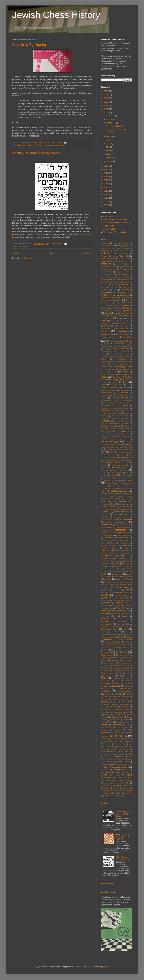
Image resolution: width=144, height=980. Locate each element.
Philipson (129, 600)
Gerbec (109, 400)
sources (116, 699)
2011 (106, 195)
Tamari (120, 722)
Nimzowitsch (117, 574)
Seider (120, 673)
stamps (104, 709)
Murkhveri (104, 558)
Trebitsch (104, 739)
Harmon (127, 431)
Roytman (106, 652)
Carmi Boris (126, 313)
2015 (106, 180)
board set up (109, 295)
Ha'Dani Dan (109, 429)
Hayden (104, 436)
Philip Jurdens (106, 600)
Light (117, 509)
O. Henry (107, 577)
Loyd (128, 514)
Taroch (127, 722)
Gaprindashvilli (122, 393)
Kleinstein (107, 481)
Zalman (116, 788)
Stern (116, 715)
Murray (115, 558)
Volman (126, 751)
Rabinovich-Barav (110, 629)
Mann (118, 525)
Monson (118, 551)
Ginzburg (122, 403)
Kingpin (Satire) (110, 226)
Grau (130, 411)
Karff (126, 468)
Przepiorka (105, 621)
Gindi (114, 403)
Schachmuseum (110, 229)
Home (53, 254)
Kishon (115, 478)
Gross (103, 418)
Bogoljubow (125, 295)
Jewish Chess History (56, 15)
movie (120, 556)
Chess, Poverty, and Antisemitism (123, 858)
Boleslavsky (126, 298)
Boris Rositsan (106, 303)
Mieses (124, 545)
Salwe (130, 660)
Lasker (104, 501)
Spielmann (125, 704)
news (104, 574)
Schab (122, 665)
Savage (115, 665)
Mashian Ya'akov (107, 535)
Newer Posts (18, 254)
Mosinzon (111, 556)
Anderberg (115, 261)
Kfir (121, 475)
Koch (116, 483)
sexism (127, 676)
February (110, 158)
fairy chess (116, 374)
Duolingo (120, 357)
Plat (105, 608)
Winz (116, 770)
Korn (122, 486)
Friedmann (115, 387)
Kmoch (118, 481)
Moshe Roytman (117, 553)
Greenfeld (115, 416)
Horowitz (109, 450)
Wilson (106, 767)
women (104, 775)
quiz (126, 627)
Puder (119, 624)
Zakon (107, 788)
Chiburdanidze (125, 321)
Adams (115, 243)
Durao (127, 357)
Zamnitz (126, 788)
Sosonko (104, 699)
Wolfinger (113, 772)
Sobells (129, 694)
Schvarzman (118, 671)
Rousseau (126, 650)
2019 (106, 166)
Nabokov (104, 564)
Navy (127, 566)
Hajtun (110, 431)
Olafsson (126, 577)
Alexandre (105, 256)
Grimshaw (126, 416)
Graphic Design (109, 892)
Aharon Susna (106, 248)
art (115, 266)
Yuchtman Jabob (125, 785)
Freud (127, 385)
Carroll (103, 316)
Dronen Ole (114, 354)
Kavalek (104, 473)
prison (113, 616)
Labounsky (108, 496)
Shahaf (104, 678)
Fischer (123, 382)
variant (120, 749)
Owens (126, 582)
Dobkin (113, 349)
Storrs (106, 717)
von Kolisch (118, 754)
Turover (126, 739)
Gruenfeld (125, 418)
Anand (104, 261)
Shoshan (114, 683)
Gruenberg (114, 418)
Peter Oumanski (119, 595)
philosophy (108, 603)
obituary (116, 577)
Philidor (126, 598)
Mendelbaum (124, 543)
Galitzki (118, 390)
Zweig (120, 796)
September (111, 123)
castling (111, 316)
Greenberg (105, 416)
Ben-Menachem (124, 280)
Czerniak (21, 145)
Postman (126, 614)
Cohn (126, 329)
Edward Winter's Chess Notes (116, 220)
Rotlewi (115, 650)
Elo (112, 367)
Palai (113, 585)
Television (117, 730)
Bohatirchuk (105, 298)
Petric (130, 595)
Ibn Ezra (126, 450)
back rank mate (127, 272)
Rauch (119, 632)
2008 (106, 205)
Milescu (104, 548)
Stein (112, 712)
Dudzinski (104, 357)
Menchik (114, 543)
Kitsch (122, 478)
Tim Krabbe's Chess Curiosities (116, 232)
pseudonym (122, 621)
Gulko (103, 423)
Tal (111, 722)
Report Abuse (108, 884)
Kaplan (117, 468)
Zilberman (128, 791)
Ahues (118, 248)
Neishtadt (129, 569)
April (108, 151)
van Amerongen (59, 145)
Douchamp (125, 351)
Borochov (118, 303)
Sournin (126, 699)
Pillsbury (129, 603)
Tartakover (117, 725)
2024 (106, 98)
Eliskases (105, 367)
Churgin (107, 326)
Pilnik (105, 605)
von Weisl (128, 754)
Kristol (103, 494)
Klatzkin (129, 478)
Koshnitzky (107, 488)
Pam (114, 587)
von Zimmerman (109, 757)
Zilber (120, 791)
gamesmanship (106, 393)
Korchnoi (115, 486)
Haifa (103, 431)
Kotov (127, 488)
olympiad (106, 579)
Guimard (126, 421)
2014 (106, 184)
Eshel (106, 369)
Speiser (116, 704)
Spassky (105, 702)
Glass (114, 405)
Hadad (119, 429)
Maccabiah (127, 519)
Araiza (120, 264)
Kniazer (128, 480)
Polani (119, 608)
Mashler (119, 535)
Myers (127, 561)
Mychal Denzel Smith (116, 561)
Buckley (104, 308)
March (109, 154)
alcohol (126, 251)
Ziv (104, 796)
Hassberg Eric (115, 434)
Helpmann (116, 439)
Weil (119, 759)
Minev (126, 548)
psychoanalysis (107, 624)
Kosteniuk (118, 488)
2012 (106, 191)
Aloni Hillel (123, 256)
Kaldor (103, 465)
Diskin (106, 349)
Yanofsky (106, 783)
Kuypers (129, 494)
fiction (113, 380)
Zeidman (104, 791)
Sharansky (117, 678)
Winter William (106, 770)
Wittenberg (126, 770)
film (106, 382)
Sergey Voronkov (109, 676)
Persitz (104, 595)
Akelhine (116, 251)
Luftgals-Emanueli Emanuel (110, 520)
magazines (29, 145)
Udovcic (121, 741)
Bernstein (125, 285)
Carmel (116, 313)
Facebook (104, 374)
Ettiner (112, 369)
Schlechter (116, 668)
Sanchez (106, 665)
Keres (113, 475)
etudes (120, 369)
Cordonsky (126, 334)
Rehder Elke (116, 634)
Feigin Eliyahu (117, 377)
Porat (41, 145)
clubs (104, 328)
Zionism (118, 793)
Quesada (116, 627)
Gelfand (104, 398)
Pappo (122, 587)
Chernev (120, 318)
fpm (91, 967)
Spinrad (104, 707)
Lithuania (126, 512)
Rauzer (127, 632)
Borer (127, 300)
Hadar (127, 429)
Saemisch (115, 658)
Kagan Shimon (114, 462)
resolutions (121, 640)
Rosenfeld (128, 647)
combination (122, 331)
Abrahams (105, 243)
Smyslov (118, 694)
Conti (118, 334)
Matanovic (128, 535)
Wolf (103, 772)
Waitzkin (111, 759)
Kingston (106, 478)
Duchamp (126, 354)
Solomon (115, 697)
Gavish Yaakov (107, 395)
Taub (128, 725)
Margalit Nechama (123, 527)
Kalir (127, 465)
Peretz (113, 592)
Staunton (127, 709)
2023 (106, 102)
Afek (119, 246)
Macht (107, 522)
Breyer (115, 305)
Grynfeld (117, 421)
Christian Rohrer (116, 323)
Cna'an (117, 329)
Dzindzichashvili (106, 362)
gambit (127, 390)
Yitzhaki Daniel (117, 783)
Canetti (115, 311)
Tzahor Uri (105, 741)
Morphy (104, 553)
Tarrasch (105, 725)
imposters (113, 455)
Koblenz (109, 483)
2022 (106, 105)
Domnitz (124, 349)
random (112, 632)
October (110, 119)
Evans (126, 372)
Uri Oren (108, 744)
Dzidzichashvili (122, 359)
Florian (112, 385)
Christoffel (128, 323)
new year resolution (121, 571)
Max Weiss (124, 540)
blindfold (121, 292)
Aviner (103, 272)
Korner (130, 486)
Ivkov (130, 455)
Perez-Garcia (124, 592)
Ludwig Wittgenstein (121, 517)
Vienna (111, 752)
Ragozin (104, 632)
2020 (106, 113)
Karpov (104, 470)
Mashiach (126, 533)
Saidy (114, 660)
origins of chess (113, 582)
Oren (36, 145)
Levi (121, 504)
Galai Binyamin (106, 390)
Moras (127, 551)
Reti (130, 640)
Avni (117, 272)
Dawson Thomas (119, 344)
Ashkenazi (125, 267)
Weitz (127, 762)
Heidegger (114, 436)
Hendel (126, 439)
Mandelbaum (106, 525)
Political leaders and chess (114, 611)
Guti (119, 426)
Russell (104, 658)
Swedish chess (115, 720)
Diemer (122, 346)
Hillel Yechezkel (110, 444)
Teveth (116, 733)
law (114, 501)
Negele (120, 569)
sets (119, 676)
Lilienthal (126, 509)
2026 (106, 91)
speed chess (127, 702)
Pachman (104, 585)
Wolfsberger (125, 772)
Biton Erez (119, 287)
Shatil (127, 678)
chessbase (113, 321)
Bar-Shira (125, 274)
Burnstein (119, 308)
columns (105, 331)
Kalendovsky (116, 465)
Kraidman (114, 491)
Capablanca (127, 311)
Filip (130, 380)
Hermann (128, 442)
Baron (120, 277)
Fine (113, 382)
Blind (114, 292)
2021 (106, 109)
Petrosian (107, 598)
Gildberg (106, 403)
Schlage (107, 668)
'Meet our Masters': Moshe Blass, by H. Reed (124, 837)
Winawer (115, 767)
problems (106, 619)
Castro (119, 316)
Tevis (123, 733)
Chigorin (104, 323)
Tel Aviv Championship (119, 727)
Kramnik (126, 491)
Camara (107, 311)
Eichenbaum (124, 364)
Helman (104, 439)
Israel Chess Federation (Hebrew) (117, 223)
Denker (115, 346)
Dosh (115, 351)
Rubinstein (121, 652)
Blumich (129, 292)
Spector (116, 702)
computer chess (107, 334)
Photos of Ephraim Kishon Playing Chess (124, 814)
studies (121, 717)
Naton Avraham (117, 566)
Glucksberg (105, 408)
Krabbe (104, 491)
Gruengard (105, 421)
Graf (124, 410)
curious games (107, 337)
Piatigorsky (119, 603)
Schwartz (128, 671)
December (111, 116)
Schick (130, 665)
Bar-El (106, 274)
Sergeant (129, 673)
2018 (106, 169)
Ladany (121, 496)
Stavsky (104, 712)
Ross (106, 650)
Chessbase (108, 217)
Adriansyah (125, 243)
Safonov (126, 658)
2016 (106, 177)
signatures (116, 686)
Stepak (108, 715)
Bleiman (104, 292)
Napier (106, 566)
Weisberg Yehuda (115, 762)
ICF (103, 452)
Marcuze (111, 527)
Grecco (127, 413)
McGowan (104, 543)
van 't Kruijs (120, 744)
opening (119, 579)
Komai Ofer (125, 483)
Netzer (106, 571)
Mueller (127, 556)
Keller (127, 473)
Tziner (113, 741)
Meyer (114, 546)
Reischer (120, 637)
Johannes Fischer (116, 460)
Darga (130, 341)
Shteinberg (105, 686)
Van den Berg (119, 746)
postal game (116, 614)
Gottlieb (117, 411)
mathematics (123, 538)
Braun (107, 305)
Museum (125, 558)
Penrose (104, 592)
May (108, 147)
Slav (119, 691)
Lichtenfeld (108, 509)
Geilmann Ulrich (123, 395)
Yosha (127, 783)
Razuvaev (104, 634)
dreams (104, 354)
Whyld (130, 764)
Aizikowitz (105, 251)
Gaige (125, 387)
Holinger (122, 447)
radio (126, 629)
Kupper (112, 494)
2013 (106, 187)
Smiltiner (128, 691)
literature (117, 512)
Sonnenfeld (125, 697)
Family (126, 374)
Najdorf (115, 563)
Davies (107, 344)
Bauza (127, 277)
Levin (127, 504)
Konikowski (105, 486)
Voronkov (121, 757)
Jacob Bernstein (109, 457)
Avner (110, 272)
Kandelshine (106, 468)
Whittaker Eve (120, 764)
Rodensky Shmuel (107, 645)
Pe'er (127, 590)
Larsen (127, 499)
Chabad (127, 316)
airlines (126, 248)
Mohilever (105, 551)
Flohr (103, 385)
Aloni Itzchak (108, 259)
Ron (128, 645)
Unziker (129, 741)
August (109, 136)
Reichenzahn (127, 634)
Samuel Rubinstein (110, 663)
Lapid (119, 499)
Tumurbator (116, 739)
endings (119, 367)
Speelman (107, 704)
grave (118, 413)
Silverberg (104, 689)
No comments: (56, 142)
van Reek (112, 749)
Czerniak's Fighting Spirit (31, 45)
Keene (120, 473)
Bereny (114, 285)
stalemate (125, 707)
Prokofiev (124, 619)
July (108, 140)
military (26, 246)
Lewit (103, 507)
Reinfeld (112, 637)
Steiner (119, 712)
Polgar (127, 608)
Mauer (113, 540)
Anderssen (125, 261)
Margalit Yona (106, 530)
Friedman (104, 387)
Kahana (126, 462)
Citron (117, 326)
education (119, 362)
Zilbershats (108, 793)
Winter (124, 767)
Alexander (123, 253)
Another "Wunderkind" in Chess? (37, 153)
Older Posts (86, 254)
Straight (113, 717)
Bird (111, 287)
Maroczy (104, 533)
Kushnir (120, 494)
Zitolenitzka (128, 793)
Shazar (118, 681)
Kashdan (113, 470)
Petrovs (118, 598)
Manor (127, 525)
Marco (103, 527)
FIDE (122, 380)
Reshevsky (109, 640)
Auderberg (114, 269)
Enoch (129, 367)
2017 (106, 173)
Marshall (115, 533)
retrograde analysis (113, 642)
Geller (122, 398)
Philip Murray (118, 600)
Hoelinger (113, 447)
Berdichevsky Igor (117, 282)
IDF (111, 452)
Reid (105, 637)
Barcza (104, 277)
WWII (121, 780)
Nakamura (128, 564)
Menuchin (104, 546)
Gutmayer (128, 426)
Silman (127, 686)
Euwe (114, 372)
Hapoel (119, 431)
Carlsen (108, 313)
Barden (112, 277)
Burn (111, 308)
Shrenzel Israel (124, 683)
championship (107, 318)
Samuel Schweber (126, 663)
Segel (113, 673)
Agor (128, 246)
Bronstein (124, 305)
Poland (111, 608)
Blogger (107, 967)
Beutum (104, 287)
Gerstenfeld (128, 400)
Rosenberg (105, 647)
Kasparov (124, 470)
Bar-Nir (115, 274)
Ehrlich (113, 364)
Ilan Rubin (121, 452)
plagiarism (128, 605)
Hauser (127, 434)
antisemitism (106, 264)
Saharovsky (105, 660)
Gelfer (114, 398)
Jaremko (104, 460)
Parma (130, 587)
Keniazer (104, 475)
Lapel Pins (111, 499)
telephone (104, 730)
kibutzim (129, 475)
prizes (125, 616)
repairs (129, 637)
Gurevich (125, 423)
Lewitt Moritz (112, 507)
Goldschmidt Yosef (121, 408)
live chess (105, 514)
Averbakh (125, 269)
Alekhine (105, 253)
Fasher (104, 377)
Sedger (106, 673)
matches (108, 538)
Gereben (118, 400)
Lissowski (105, 512)
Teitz (103, 728)
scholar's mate (106, 671)
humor (117, 450)
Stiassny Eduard (126, 715)
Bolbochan (115, 298)
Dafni (122, 341)
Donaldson (105, 351)
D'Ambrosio (113, 341)
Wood (118, 775)
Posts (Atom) (29, 258)
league (121, 501)
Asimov (103, 269)
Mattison (104, 540)
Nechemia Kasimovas (108, 569)
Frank (120, 385)
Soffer (106, 697)
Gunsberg (113, 423)
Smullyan (108, 694)
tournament (48, 145)
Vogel (118, 751)
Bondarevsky (106, 300)
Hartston (104, 434)
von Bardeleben (106, 754)
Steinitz (129, 712)
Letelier (129, 501)
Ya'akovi (129, 780)
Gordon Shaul (106, 410)
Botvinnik (128, 303)
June (108, 144)
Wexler (110, 764)
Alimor (114, 256)
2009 (106, 202)
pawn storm (117, 590)
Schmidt (126, 668)
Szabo (126, 720)
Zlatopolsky (112, 796)
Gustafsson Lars (107, 426)
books (117, 300)
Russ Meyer (124, 655)
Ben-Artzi (113, 279)
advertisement (107, 246)
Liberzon (129, 507)
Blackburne (105, 290)
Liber (121, 507)
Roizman (120, 645)
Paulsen (107, 590)
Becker (104, 279)
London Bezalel (118, 514)
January (110, 161)
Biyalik (127, 287)
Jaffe (118, 457)
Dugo (112, 356)
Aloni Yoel (125, 259)
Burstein (129, 308)
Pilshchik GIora (116, 605)
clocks (126, 326)
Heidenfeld (125, 436)
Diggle (130, 346)
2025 (106, 95)
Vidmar (127, 749)
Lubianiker (105, 517)
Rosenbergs (117, 647)
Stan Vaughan (116, 709)
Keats (112, 473)
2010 (106, 198)
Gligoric (125, 405)
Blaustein (126, 290)
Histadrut (122, 444)
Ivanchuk (122, 455)
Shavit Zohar (106, 681)
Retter (127, 642)
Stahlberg (114, 707)
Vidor (103, 751)
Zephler (113, 791)
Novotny (129, 574)
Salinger (122, 660)
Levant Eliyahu (110, 504)
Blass (115, 290)
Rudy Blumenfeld (108, 655)
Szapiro (104, 722)
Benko (103, 282)
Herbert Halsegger (110, 441)
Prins (103, 616)
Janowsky (126, 457)
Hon (130, 447)
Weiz (103, 764)
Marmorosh (121, 530)
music (103, 561)
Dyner (20, 246)
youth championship (109, 785)
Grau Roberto (108, 413)
